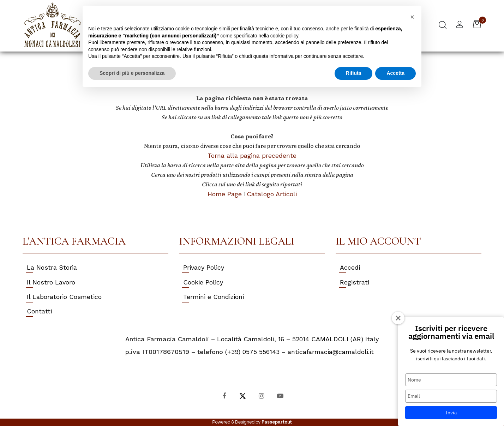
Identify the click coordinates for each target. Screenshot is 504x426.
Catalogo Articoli (272, 194)
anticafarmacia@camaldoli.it (331, 352)
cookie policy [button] (284, 36)
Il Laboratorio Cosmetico (64, 297)
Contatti (39, 311)
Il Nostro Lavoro (51, 282)
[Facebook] (224, 395)
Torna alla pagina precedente (252, 155)
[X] (243, 395)
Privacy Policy (204, 267)
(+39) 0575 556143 (252, 352)
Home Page (226, 194)
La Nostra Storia (52, 267)
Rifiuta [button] (354, 73)
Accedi (350, 267)
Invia (451, 413)
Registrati (355, 282)
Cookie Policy (203, 282)
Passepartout (277, 422)
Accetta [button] (395, 73)
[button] (443, 26)
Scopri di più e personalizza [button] (132, 73)
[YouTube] (280, 395)
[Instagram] (261, 395)
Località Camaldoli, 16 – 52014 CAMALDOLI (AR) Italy (298, 339)
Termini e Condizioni (214, 297)
